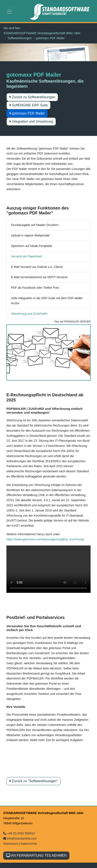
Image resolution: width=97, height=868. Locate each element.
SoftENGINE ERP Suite (28, 105)
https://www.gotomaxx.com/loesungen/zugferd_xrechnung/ (45, 539)
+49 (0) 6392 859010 (19, 833)
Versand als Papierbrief (26, 256)
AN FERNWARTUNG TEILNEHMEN (36, 855)
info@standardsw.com (20, 838)
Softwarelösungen (20, 38)
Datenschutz (29, 844)
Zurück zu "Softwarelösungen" (34, 781)
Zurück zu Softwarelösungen (32, 97)
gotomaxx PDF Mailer (27, 113)
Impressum (11, 844)
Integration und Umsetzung (31, 121)
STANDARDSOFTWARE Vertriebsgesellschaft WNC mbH (42, 33)
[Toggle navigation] (9, 12)
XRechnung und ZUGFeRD (29, 314)
